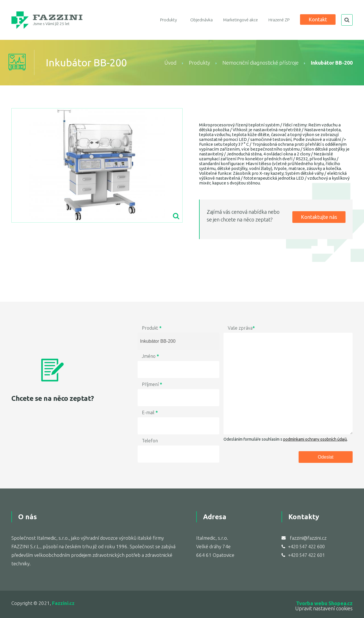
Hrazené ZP (279, 20)
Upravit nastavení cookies (324, 608)
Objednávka (201, 20)
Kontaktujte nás (319, 217)
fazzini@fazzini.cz (308, 538)
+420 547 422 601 (306, 555)
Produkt (152, 328)
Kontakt (318, 19)
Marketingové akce (241, 20)
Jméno (150, 356)
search (347, 20)
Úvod (170, 63)
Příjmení (152, 384)
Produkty (168, 20)
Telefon (150, 441)
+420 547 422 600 (306, 547)
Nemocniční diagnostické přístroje (260, 63)
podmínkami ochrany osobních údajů (315, 439)
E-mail (150, 412)
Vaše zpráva (241, 328)
